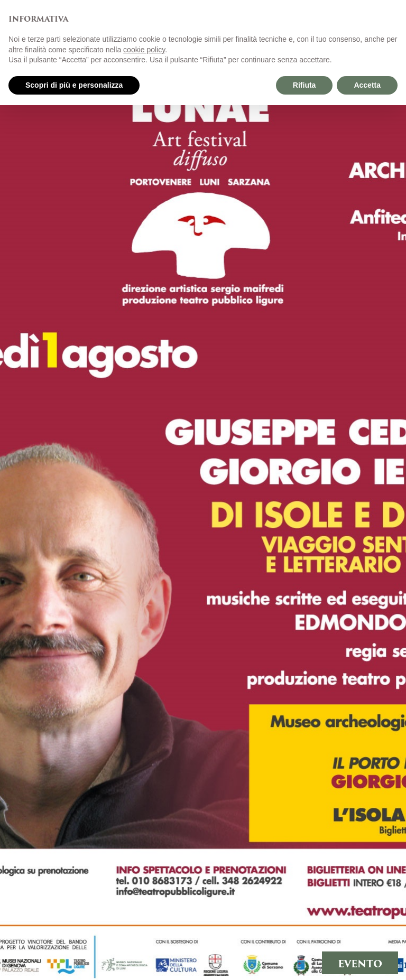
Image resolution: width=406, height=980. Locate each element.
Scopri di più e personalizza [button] (74, 85)
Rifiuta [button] (304, 85)
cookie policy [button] (144, 50)
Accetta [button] (367, 85)
